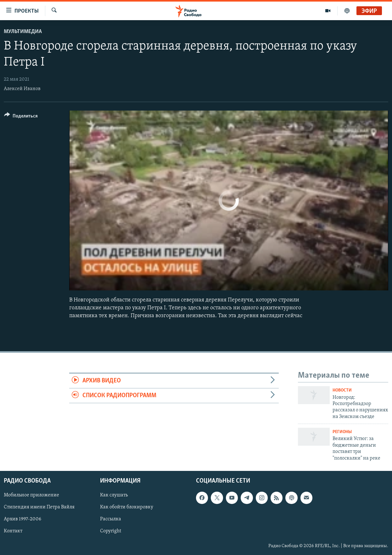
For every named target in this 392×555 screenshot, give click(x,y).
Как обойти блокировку (127, 507)
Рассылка (111, 519)
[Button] (21, 117)
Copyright (111, 531)
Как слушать (114, 495)
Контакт (13, 531)
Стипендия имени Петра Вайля (39, 507)
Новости (342, 390)
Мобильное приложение (31, 495)
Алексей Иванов (22, 89)
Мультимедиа (23, 32)
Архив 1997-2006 (22, 519)
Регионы (342, 432)
